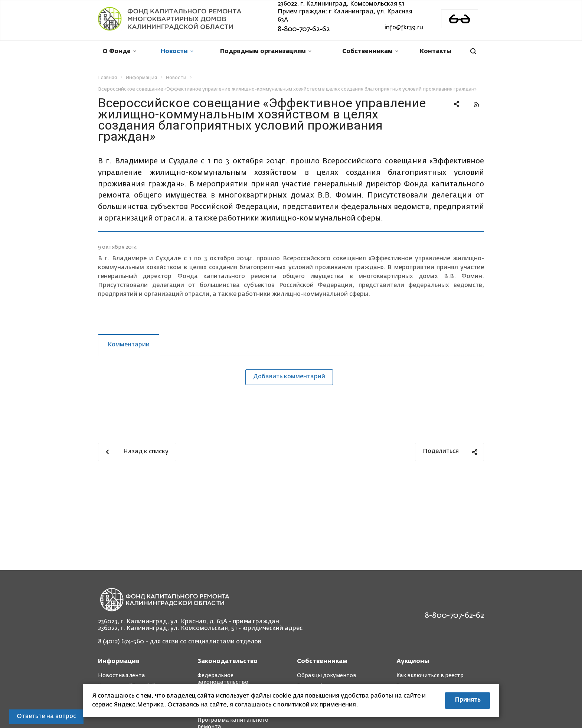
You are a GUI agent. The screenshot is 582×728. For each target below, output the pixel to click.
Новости (177, 52)
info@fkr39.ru (404, 28)
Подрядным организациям (266, 52)
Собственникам (370, 52)
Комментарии (129, 345)
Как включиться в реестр (430, 676)
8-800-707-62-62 (304, 29)
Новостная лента (122, 676)
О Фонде (119, 52)
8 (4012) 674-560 (121, 642)
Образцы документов (327, 676)
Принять (467, 700)
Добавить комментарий (289, 377)
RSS (477, 104)
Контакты (436, 52)
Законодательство (228, 662)
